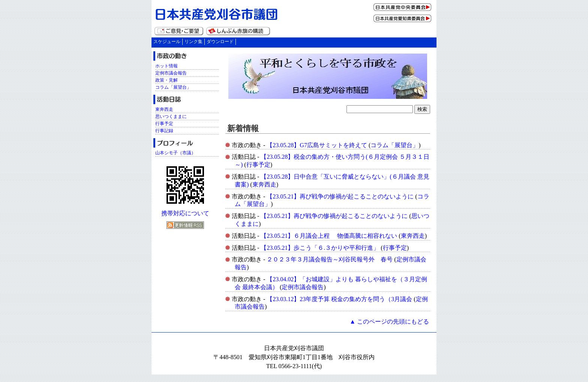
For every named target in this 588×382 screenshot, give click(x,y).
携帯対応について (185, 213)
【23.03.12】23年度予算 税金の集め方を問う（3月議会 (339, 299)
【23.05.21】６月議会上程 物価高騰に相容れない (329, 236)
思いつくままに (171, 116)
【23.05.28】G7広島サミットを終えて (317, 145)
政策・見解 (166, 80)
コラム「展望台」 (394, 145)
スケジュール (167, 42)
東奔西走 (264, 184)
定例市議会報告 (303, 287)
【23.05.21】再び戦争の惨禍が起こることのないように (340, 196)
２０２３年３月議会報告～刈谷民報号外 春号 (330, 259)
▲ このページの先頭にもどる (389, 322)
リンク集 (193, 42)
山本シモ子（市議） (175, 153)
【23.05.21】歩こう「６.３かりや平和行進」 (320, 248)
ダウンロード (220, 42)
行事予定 (258, 165)
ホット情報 (166, 66)
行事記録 (164, 131)
